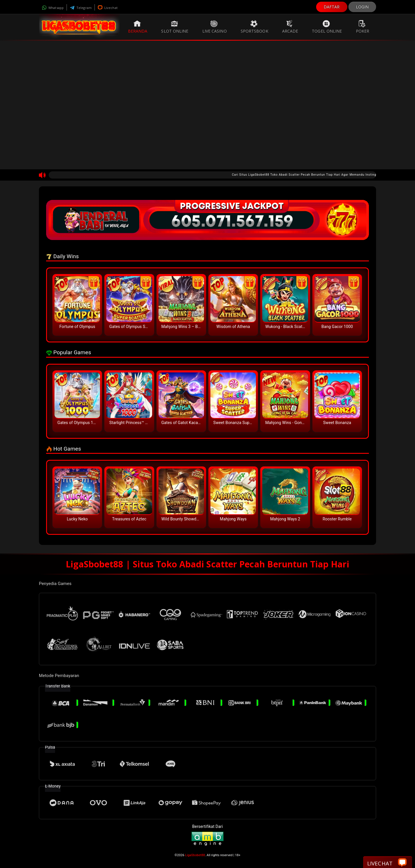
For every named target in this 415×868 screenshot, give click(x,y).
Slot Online (175, 27)
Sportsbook (254, 27)
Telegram (81, 8)
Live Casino (215, 27)
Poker (363, 27)
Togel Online (327, 27)
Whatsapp (53, 8)
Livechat (108, 8)
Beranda (138, 27)
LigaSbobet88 (195, 855)
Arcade (290, 27)
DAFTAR (332, 7)
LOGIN (362, 7)
